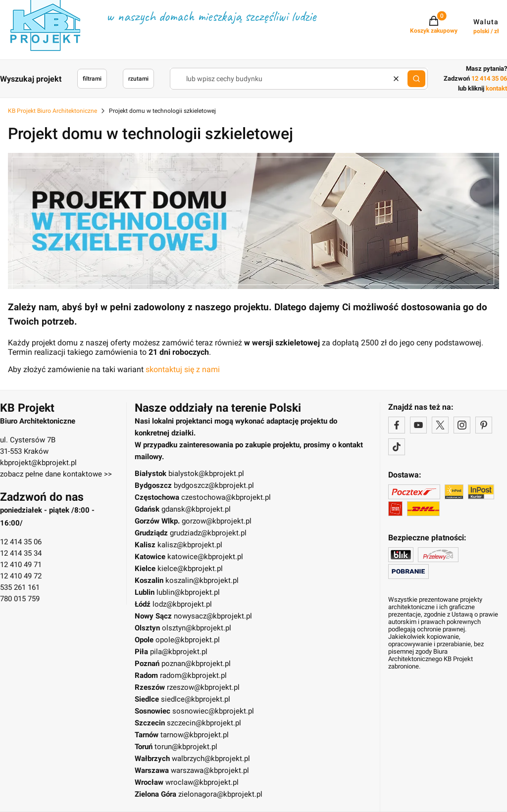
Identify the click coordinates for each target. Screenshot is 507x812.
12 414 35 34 (21, 553)
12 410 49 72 (21, 576)
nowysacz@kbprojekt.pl (213, 616)
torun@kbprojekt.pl (186, 747)
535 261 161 (20, 587)
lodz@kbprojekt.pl (182, 604)
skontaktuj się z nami (183, 369)
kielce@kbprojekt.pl (190, 569)
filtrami (92, 79)
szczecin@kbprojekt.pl (204, 723)
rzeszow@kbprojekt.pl (203, 687)
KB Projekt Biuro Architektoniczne (52, 111)
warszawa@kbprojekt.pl (210, 770)
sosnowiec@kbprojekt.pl (213, 711)
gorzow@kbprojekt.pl (217, 521)
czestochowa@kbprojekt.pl (226, 497)
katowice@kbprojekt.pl (205, 557)
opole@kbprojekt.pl (188, 640)
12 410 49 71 (21, 565)
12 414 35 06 (21, 542)
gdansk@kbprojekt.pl (196, 509)
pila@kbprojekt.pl (179, 652)
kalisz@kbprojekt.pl (190, 545)
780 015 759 (20, 599)
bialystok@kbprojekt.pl (206, 474)
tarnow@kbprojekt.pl (195, 735)
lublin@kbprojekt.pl (188, 592)
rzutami (138, 79)
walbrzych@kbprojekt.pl (211, 759)
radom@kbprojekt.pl (193, 675)
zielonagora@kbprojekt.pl (220, 794)
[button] (416, 79)
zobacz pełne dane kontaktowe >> (56, 474)
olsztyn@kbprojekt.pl (197, 628)
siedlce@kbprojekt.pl (196, 699)
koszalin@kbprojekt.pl (202, 580)
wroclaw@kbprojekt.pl (202, 782)
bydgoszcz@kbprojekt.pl (214, 485)
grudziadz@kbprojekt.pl (208, 533)
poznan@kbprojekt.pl (196, 664)
